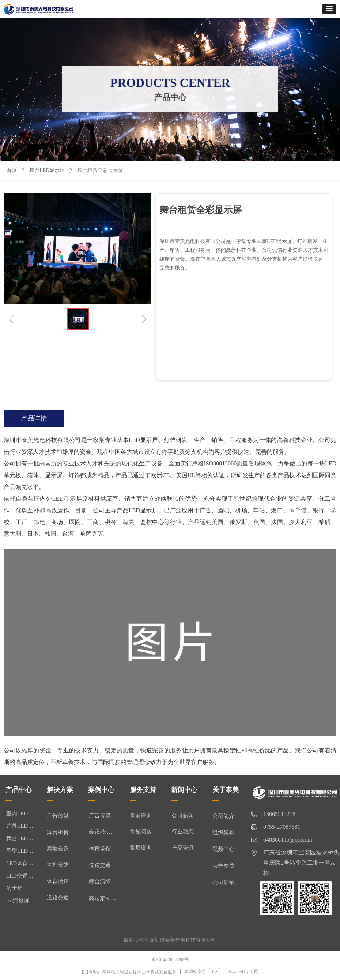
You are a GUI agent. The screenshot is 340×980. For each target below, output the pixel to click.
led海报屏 (18, 901)
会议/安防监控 (105, 832)
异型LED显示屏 (23, 851)
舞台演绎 (100, 882)
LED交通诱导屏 (23, 876)
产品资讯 (183, 848)
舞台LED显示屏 (47, 170)
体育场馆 (100, 849)
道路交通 (100, 865)
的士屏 (14, 888)
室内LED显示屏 (23, 813)
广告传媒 (100, 815)
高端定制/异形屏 (105, 898)
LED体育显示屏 (23, 863)
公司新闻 (183, 815)
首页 (12, 170)
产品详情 (34, 418)
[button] (329, 9)
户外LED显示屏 (23, 826)
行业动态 (183, 831)
